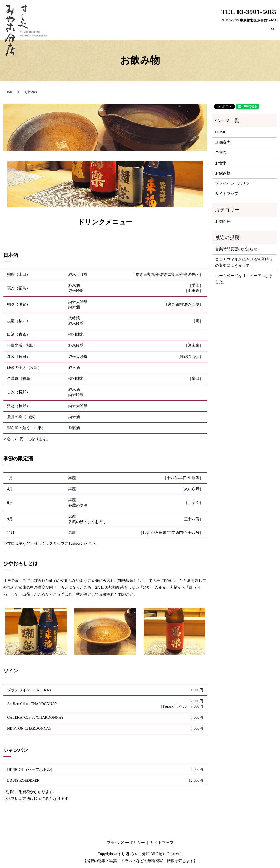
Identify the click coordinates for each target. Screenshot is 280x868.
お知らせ (223, 222)
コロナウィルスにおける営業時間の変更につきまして (244, 262)
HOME (189, 31)
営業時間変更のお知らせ (236, 249)
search (276, 32)
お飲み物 (259, 31)
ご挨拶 (225, 31)
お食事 (241, 31)
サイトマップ (227, 194)
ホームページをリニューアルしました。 (244, 279)
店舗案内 (207, 31)
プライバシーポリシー (234, 183)
